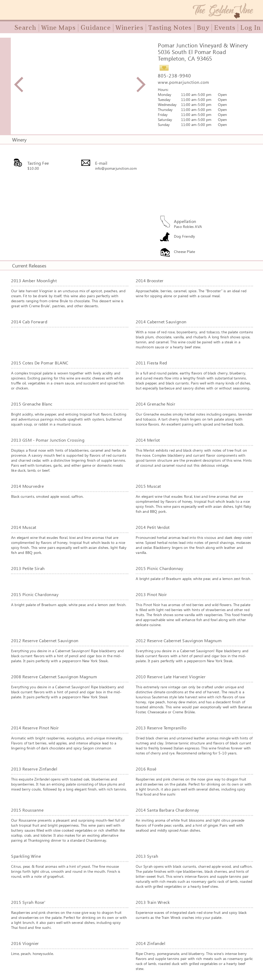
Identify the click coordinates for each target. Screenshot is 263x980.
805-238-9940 (174, 76)
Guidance (96, 28)
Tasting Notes (170, 28)
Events (225, 28)
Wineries (130, 28)
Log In (250, 28)
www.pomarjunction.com (184, 82)
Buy (203, 28)
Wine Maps (59, 28)
